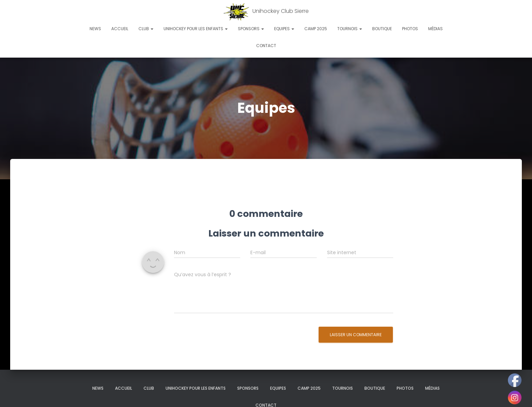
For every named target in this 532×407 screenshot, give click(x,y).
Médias (435, 29)
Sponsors (251, 29)
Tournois (350, 29)
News (95, 29)
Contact (266, 46)
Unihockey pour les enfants (196, 29)
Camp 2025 (316, 29)
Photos (410, 29)
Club (146, 29)
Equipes (284, 29)
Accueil (120, 29)
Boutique (382, 29)
